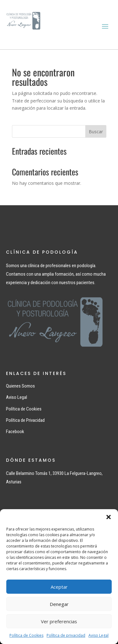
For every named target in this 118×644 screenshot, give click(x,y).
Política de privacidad (66, 635)
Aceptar (59, 587)
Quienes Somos (20, 386)
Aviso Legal (98, 635)
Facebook (15, 432)
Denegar (59, 604)
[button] (109, 517)
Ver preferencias (59, 621)
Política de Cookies (26, 635)
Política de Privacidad (25, 420)
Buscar (96, 132)
